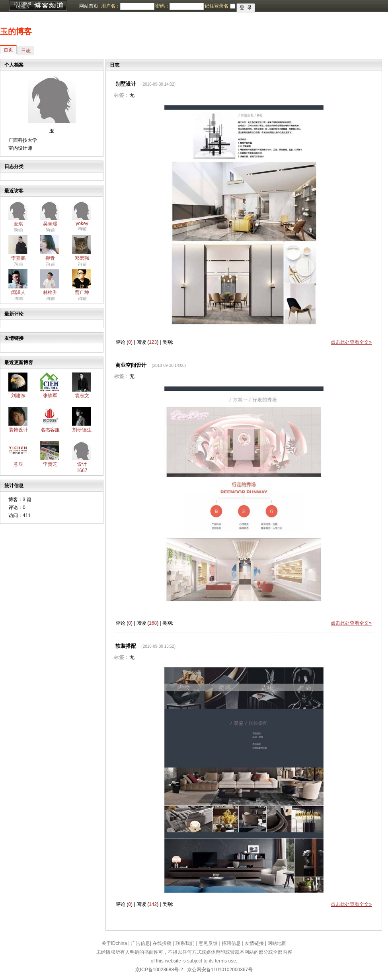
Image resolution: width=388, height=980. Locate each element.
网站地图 (277, 943)
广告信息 (140, 943)
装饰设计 (18, 430)
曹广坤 (82, 292)
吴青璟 (50, 224)
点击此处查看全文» (351, 342)
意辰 (18, 464)
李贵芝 (50, 464)
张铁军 (50, 396)
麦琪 (18, 224)
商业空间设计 (131, 365)
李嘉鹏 (18, 258)
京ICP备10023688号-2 (159, 970)
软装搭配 (126, 646)
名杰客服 (50, 430)
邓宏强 (82, 258)
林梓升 (50, 292)
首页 (8, 50)
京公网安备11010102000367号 (220, 970)
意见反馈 (208, 943)
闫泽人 (18, 292)
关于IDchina (114, 943)
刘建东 (18, 396)
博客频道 (38, 6)
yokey (82, 223)
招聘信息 (231, 943)
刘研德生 (82, 430)
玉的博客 (16, 31)
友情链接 (254, 943)
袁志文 (82, 396)
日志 (26, 51)
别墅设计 (126, 84)
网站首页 (89, 6)
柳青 (50, 258)
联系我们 (185, 943)
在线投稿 (162, 943)
